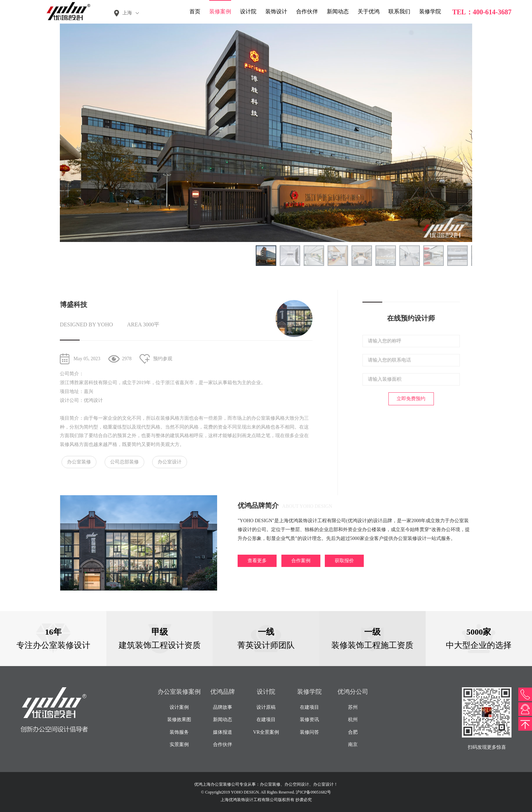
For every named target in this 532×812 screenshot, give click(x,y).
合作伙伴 (307, 11)
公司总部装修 (124, 462)
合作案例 (301, 561)
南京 (353, 745)
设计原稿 (266, 707)
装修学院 (430, 11)
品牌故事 (223, 707)
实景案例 (179, 745)
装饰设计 (276, 11)
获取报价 (344, 561)
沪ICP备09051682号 (313, 792)
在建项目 (266, 720)
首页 (195, 11)
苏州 (353, 707)
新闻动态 (338, 11)
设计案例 (179, 707)
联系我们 (399, 11)
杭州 (353, 720)
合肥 (353, 732)
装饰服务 (179, 732)
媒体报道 (223, 732)
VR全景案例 (266, 732)
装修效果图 (179, 720)
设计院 (248, 11)
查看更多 (257, 561)
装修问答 (309, 732)
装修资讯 (309, 720)
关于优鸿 (369, 11)
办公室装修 (79, 462)
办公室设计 (170, 462)
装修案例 (220, 11)
